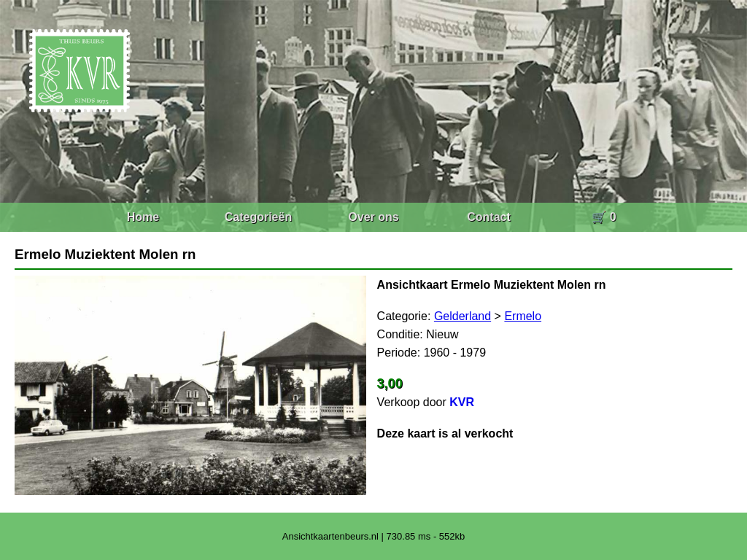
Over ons (373, 217)
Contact (489, 217)
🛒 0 (604, 217)
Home (143, 217)
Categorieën (258, 217)
